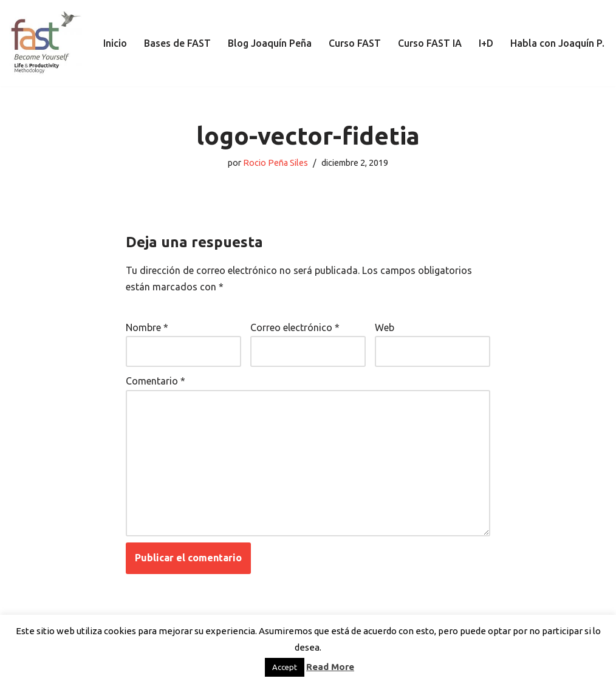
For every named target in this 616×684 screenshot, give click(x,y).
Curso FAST (355, 43)
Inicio (115, 43)
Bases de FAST (177, 43)
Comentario (156, 381)
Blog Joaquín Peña (270, 43)
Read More (330, 667)
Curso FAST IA (430, 43)
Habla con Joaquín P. (557, 43)
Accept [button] (285, 667)
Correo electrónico (295, 327)
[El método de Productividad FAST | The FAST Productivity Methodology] (46, 43)
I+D (486, 43)
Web (385, 327)
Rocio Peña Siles (275, 163)
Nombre (147, 327)
